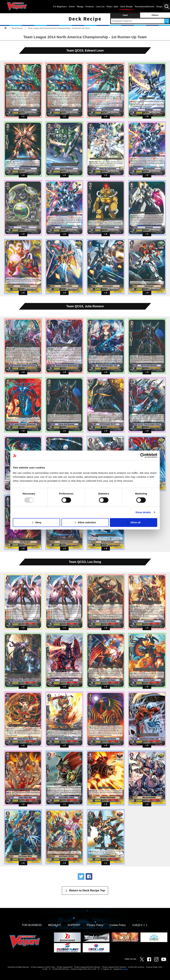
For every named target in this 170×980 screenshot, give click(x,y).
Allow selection (87, 522)
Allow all (135, 522)
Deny (38, 522)
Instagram (156, 959)
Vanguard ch (164, 959)
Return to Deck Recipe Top (87, 890)
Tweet (81, 876)
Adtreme (125, 969)
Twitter (142, 959)
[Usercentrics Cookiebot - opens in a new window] (143, 456)
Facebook (149, 959)
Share (89, 876)
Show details (143, 512)
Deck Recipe (17, 28)
